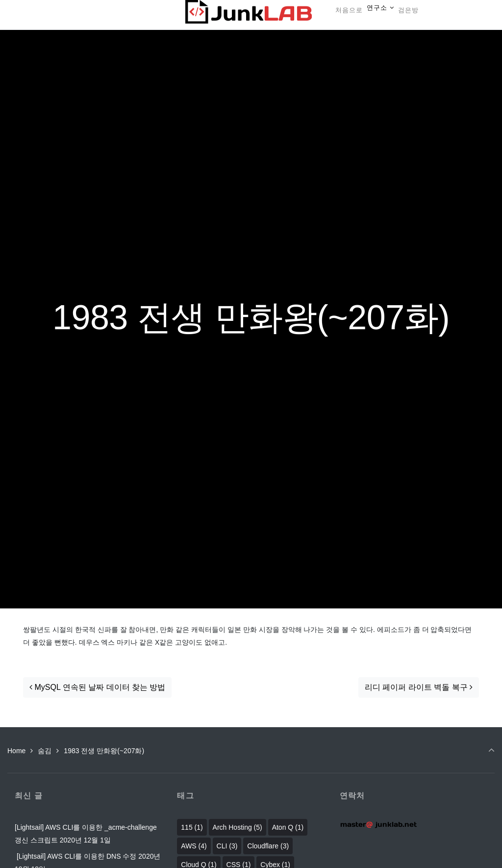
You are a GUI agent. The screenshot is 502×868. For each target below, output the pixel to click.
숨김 (45, 751)
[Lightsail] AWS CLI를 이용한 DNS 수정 (75, 856)
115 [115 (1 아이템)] (192, 827)
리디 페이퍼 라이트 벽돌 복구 (419, 687)
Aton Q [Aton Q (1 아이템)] (288, 827)
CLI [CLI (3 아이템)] (227, 846)
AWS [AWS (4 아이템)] (194, 846)
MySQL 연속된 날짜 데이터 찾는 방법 (97, 687)
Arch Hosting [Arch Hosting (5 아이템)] (238, 827)
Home (16, 751)
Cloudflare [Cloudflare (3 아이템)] (268, 846)
